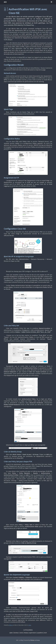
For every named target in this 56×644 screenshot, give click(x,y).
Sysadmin (40, 633)
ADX (5, 2)
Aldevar (11, 625)
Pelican (32, 640)
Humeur (16, 633)
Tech (45, 633)
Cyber (30, 625)
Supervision (32, 633)
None (21, 633)
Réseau (26, 633)
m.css (38, 640)
